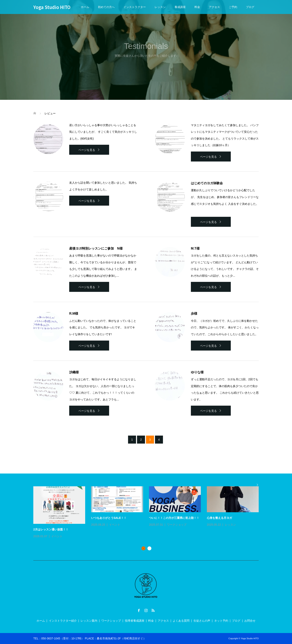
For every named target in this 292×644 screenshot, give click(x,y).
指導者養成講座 (135, 621)
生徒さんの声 (202, 621)
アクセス (214, 7)
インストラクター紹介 (63, 621)
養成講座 (180, 7)
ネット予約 (221, 621)
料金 (197, 7)
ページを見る (87, 150)
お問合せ (250, 621)
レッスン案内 (89, 621)
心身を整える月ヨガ (219, 518)
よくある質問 (181, 621)
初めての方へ (106, 7)
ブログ (250, 7)
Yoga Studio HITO (52, 7)
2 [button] (149, 548)
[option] (149, 513)
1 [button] (143, 548)
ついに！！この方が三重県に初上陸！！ (174, 518)
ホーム (85, 7)
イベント (57, 536)
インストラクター (135, 7)
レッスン (160, 7)
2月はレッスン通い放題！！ (51, 529)
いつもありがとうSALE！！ (109, 518)
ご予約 (233, 7)
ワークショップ (177, 525)
